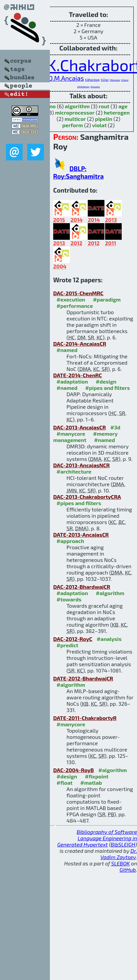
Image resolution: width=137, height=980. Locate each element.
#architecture (74, 471)
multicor (75, 119)
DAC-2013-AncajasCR (79, 427)
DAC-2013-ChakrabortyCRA (87, 497)
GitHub (128, 870)
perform (72, 125)
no (53, 106)
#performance (75, 306)
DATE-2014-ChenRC (77, 375)
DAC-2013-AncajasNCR (81, 465)
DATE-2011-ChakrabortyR (85, 718)
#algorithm (110, 593)
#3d (115, 427)
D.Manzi (125, 80)
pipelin (104, 119)
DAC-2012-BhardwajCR (82, 587)
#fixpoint (97, 776)
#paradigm (107, 299)
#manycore (71, 434)
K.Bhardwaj (92, 80)
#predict (67, 645)
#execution (71, 299)
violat (99, 125)
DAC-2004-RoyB (73, 770)
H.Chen (105, 80)
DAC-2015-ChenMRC (78, 293)
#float (65, 783)
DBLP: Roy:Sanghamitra (78, 172)
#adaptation (72, 381)
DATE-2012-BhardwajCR (83, 678)
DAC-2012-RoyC (73, 639)
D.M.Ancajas (66, 78)
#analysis (109, 639)
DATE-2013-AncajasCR (81, 535)
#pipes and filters (107, 388)
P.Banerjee (115, 80)
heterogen (117, 112)
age (123, 106)
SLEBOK (120, 863)
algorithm (77, 106)
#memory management (85, 437)
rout (104, 106)
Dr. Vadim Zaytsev (119, 854)
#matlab (91, 783)
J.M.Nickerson (83, 87)
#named (67, 350)
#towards (69, 599)
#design (106, 381)
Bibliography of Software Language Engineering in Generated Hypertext (97, 838)
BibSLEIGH (123, 844)
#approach (70, 541)
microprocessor (75, 112)
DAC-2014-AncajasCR (80, 344)
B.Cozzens (95, 87)
